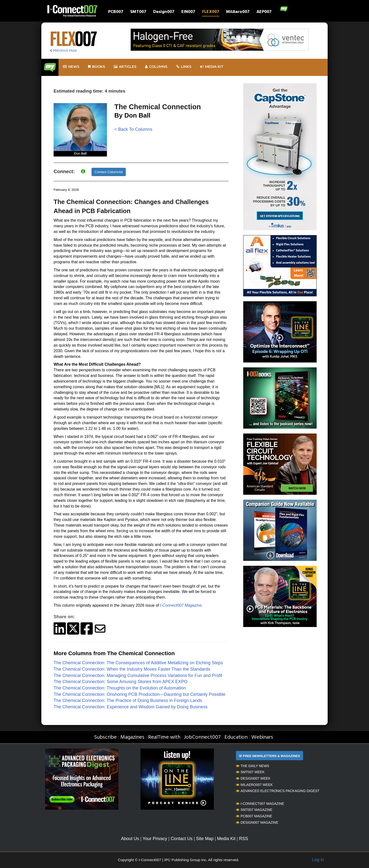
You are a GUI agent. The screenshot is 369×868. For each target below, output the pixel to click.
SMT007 (138, 12)
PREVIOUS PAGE (63, 51)
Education (236, 737)
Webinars (262, 737)
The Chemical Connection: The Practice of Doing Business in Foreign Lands (128, 700)
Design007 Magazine (257, 822)
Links (184, 67)
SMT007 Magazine (254, 810)
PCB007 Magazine (254, 816)
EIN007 (188, 12)
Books (97, 67)
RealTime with (164, 737)
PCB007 (116, 12)
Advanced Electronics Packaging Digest (278, 791)
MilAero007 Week (254, 785)
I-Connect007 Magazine (260, 804)
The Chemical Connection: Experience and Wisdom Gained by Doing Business (131, 707)
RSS (244, 839)
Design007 (164, 12)
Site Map (205, 839)
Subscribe (105, 737)
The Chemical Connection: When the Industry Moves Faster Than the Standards (132, 669)
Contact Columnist (109, 172)
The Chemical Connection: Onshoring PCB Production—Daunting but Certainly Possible (139, 694)
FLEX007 (211, 12)
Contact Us (182, 839)
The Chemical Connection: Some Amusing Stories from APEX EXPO (121, 682)
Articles (125, 67)
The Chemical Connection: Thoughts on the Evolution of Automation (120, 688)
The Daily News (253, 766)
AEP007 (264, 12)
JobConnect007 (202, 737)
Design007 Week (253, 778)
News (71, 67)
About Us (130, 839)
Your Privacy (155, 839)
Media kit (212, 67)
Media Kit (226, 839)
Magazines (132, 737)
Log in (318, 860)
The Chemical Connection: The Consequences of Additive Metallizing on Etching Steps (138, 663)
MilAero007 (238, 12)
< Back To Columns (133, 129)
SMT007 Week (250, 772)
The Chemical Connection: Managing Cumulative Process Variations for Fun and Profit (138, 675)
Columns (156, 67)
